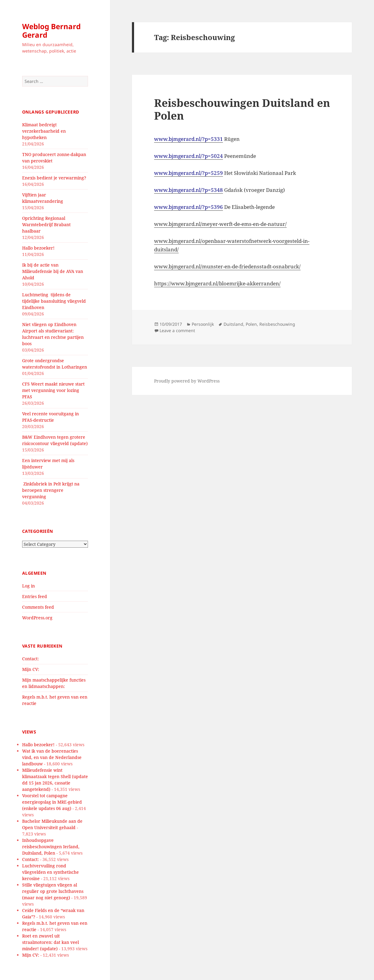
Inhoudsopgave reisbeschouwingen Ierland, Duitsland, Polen (51, 847)
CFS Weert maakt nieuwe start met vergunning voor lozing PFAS (53, 390)
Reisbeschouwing (277, 324)
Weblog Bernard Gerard (51, 31)
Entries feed (35, 596)
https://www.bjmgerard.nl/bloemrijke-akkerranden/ (217, 283)
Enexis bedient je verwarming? (54, 178)
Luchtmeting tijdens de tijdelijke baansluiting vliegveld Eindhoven (54, 301)
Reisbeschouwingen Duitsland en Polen (242, 109)
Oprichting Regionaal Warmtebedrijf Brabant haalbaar (46, 225)
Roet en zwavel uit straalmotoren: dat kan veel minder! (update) (51, 942)
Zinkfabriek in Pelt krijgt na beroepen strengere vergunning (51, 490)
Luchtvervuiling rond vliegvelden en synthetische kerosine (51, 872)
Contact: (30, 659)
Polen (251, 324)
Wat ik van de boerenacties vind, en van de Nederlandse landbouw (52, 757)
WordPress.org (37, 618)
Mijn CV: (31, 669)
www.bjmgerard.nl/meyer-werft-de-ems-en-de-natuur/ (220, 224)
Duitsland (233, 324)
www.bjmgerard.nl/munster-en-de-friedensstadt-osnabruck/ (227, 266)
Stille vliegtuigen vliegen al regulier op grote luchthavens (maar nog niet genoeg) (53, 891)
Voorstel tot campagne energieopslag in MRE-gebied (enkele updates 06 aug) (52, 802)
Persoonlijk (203, 324)
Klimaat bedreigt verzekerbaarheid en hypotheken (44, 131)
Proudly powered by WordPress (187, 381)
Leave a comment (177, 330)
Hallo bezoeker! (38, 248)
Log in (29, 586)
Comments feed (38, 607)
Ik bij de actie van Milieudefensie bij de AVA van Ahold (53, 271)
